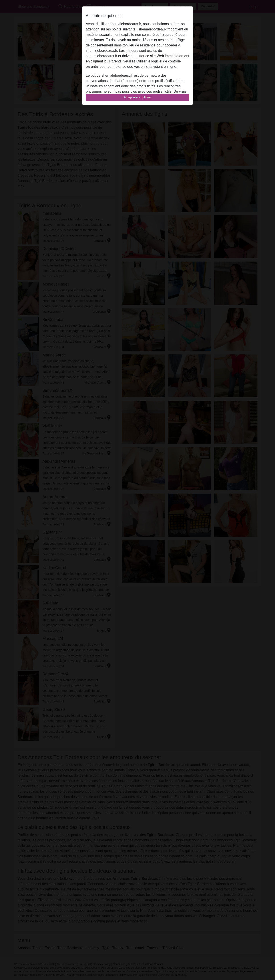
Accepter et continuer (138, 97)
